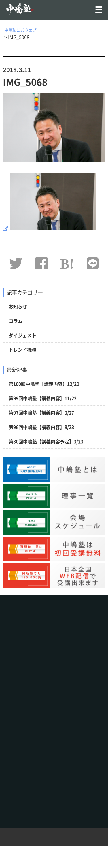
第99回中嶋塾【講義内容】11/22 (43, 398)
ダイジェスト (22, 335)
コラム (16, 321)
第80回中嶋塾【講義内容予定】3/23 (46, 441)
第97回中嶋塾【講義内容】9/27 (41, 413)
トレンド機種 (22, 350)
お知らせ (18, 306)
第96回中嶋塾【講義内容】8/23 (41, 427)
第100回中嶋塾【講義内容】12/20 (44, 384)
